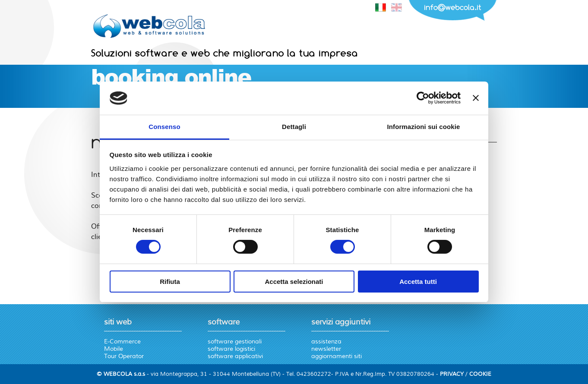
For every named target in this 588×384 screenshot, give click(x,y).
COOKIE (480, 374)
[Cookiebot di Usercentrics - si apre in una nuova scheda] (423, 98)
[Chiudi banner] (476, 98)
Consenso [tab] (164, 127)
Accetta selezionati (294, 282)
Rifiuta (170, 282)
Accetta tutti (418, 282)
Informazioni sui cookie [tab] (424, 127)
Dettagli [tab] (294, 127)
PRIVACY (452, 374)
